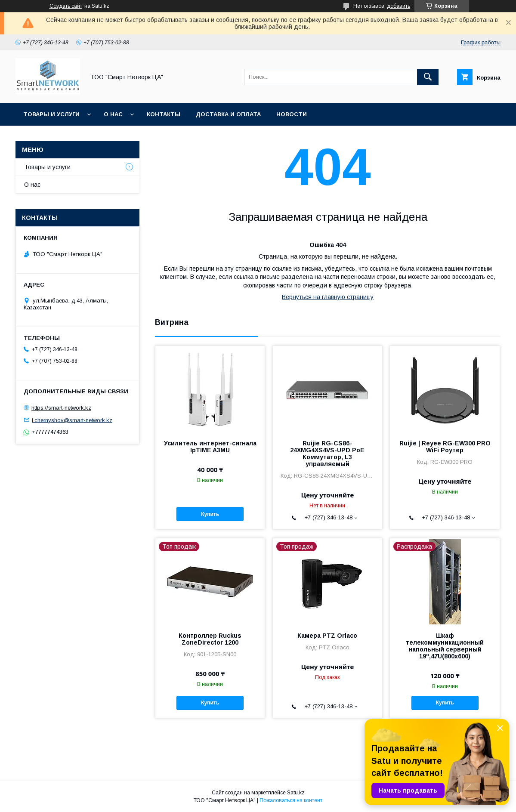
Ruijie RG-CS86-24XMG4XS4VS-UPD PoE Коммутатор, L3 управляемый (327, 454)
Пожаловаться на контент (291, 800)
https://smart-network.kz (61, 408)
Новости (292, 114)
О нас (113, 114)
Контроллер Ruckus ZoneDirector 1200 (210, 639)
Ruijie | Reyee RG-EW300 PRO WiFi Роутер (445, 447)
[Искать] (428, 77)
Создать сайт (66, 6)
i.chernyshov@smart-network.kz (72, 420)
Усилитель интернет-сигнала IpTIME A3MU (210, 447)
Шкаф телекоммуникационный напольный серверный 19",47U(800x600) (445, 646)
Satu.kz (296, 793)
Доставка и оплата (228, 114)
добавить (399, 6)
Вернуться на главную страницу (328, 297)
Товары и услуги (51, 114)
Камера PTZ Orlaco (327, 636)
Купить (210, 514)
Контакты (164, 114)
